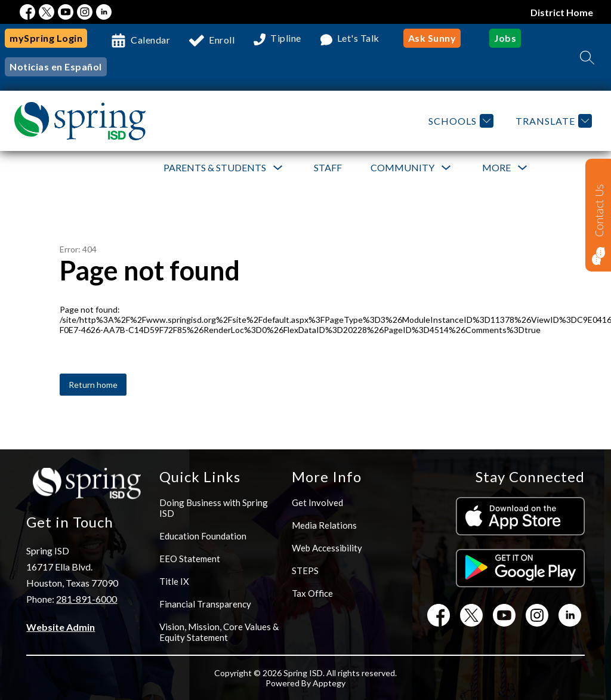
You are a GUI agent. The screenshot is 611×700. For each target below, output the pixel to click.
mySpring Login (46, 38)
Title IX (174, 581)
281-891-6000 (87, 599)
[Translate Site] (552, 121)
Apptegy (329, 683)
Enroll (222, 40)
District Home (562, 12)
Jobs (505, 38)
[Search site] (587, 57)
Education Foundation (203, 536)
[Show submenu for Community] (402, 168)
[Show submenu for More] (496, 168)
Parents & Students (215, 167)
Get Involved (317, 502)
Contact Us (599, 210)
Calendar (150, 40)
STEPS (305, 571)
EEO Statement (190, 559)
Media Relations (324, 525)
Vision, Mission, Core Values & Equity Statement (219, 632)
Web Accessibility (327, 548)
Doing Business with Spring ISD (214, 508)
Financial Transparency (205, 604)
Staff (328, 167)
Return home (93, 385)
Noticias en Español (56, 67)
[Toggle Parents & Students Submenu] (278, 168)
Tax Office (312, 593)
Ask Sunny (432, 38)
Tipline (286, 38)
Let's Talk (358, 38)
